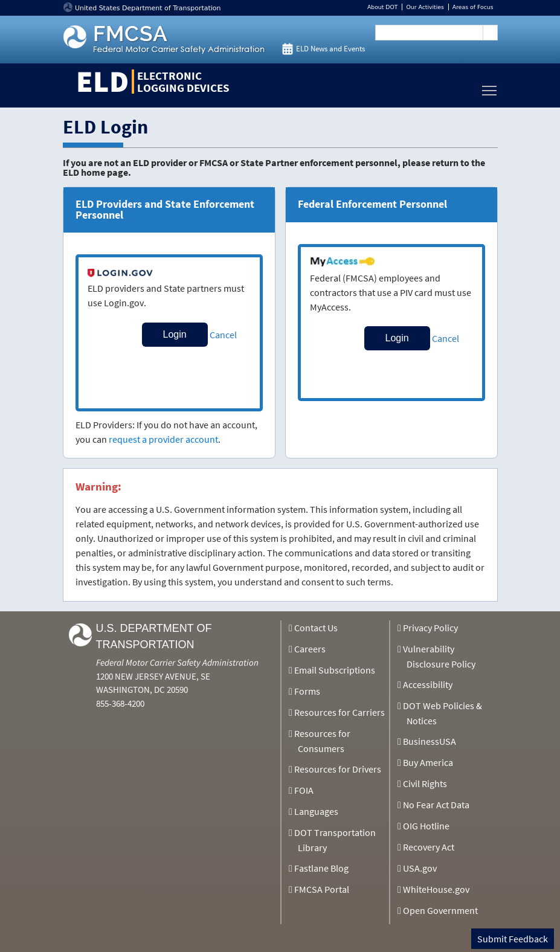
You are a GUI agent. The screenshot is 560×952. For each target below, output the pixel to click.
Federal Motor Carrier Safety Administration (177, 662)
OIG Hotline (426, 826)
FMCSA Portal (322, 889)
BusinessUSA (430, 741)
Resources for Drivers (338, 769)
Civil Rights (425, 783)
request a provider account (163, 439)
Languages (316, 811)
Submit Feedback (513, 939)
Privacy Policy (430, 628)
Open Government (440, 910)
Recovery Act (429, 847)
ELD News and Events (330, 49)
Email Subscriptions (335, 670)
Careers (310, 649)
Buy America (428, 762)
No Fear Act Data (436, 805)
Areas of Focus (473, 7)
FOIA (304, 790)
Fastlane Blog (321, 868)
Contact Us (316, 628)
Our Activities (425, 7)
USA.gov (420, 868)
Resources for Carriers (340, 712)
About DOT (383, 7)
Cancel (223, 335)
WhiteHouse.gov (436, 889)
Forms (307, 691)
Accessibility (428, 684)
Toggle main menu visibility (490, 87)
